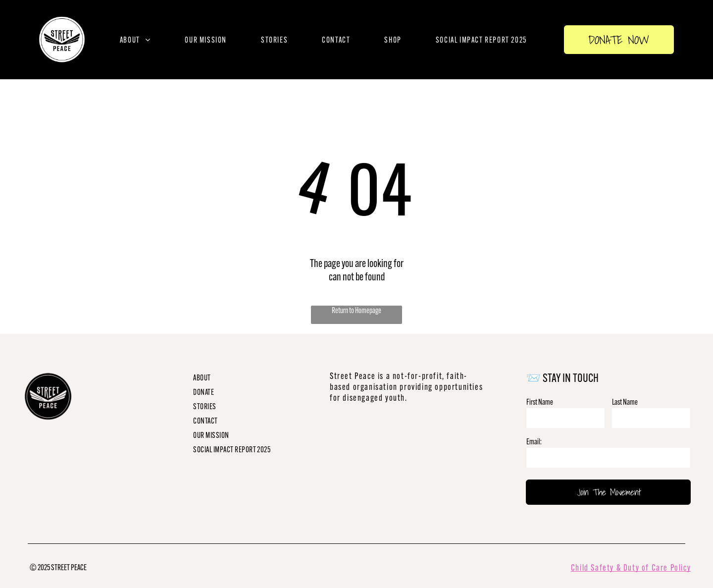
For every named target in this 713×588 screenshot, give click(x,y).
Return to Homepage (356, 310)
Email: (534, 442)
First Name (540, 402)
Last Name (625, 402)
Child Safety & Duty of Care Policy (631, 568)
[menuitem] (135, 40)
